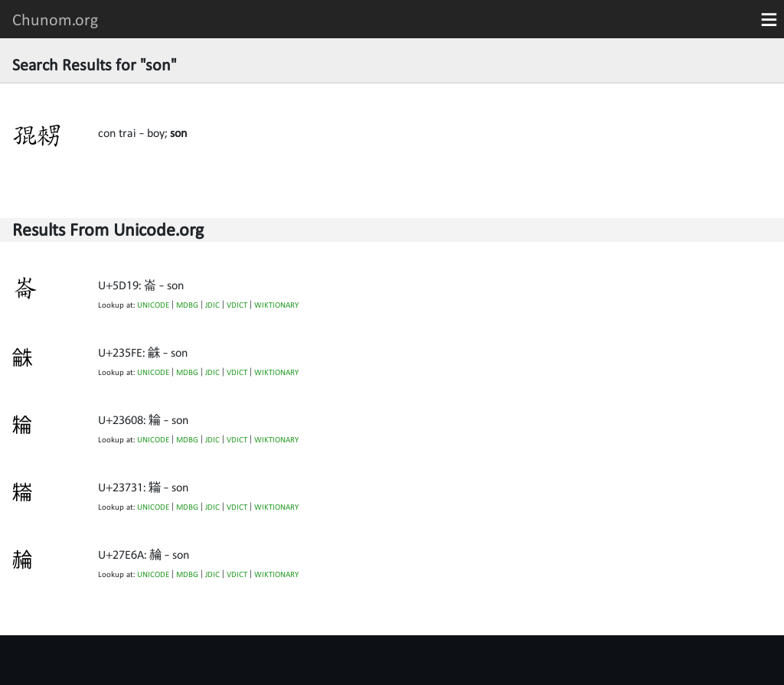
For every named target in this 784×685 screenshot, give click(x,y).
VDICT (237, 305)
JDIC (212, 305)
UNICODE (153, 305)
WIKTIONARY (276, 305)
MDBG (187, 305)
